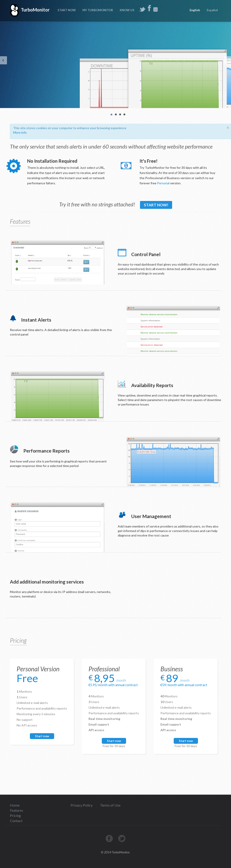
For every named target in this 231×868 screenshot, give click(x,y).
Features (17, 810)
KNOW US (127, 10)
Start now (42, 736)
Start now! (156, 205)
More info (20, 132)
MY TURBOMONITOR (98, 10)
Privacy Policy (82, 805)
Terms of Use (110, 805)
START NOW (67, 10)
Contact (16, 821)
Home (15, 805)
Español (212, 10)
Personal (163, 183)
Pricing (15, 815)
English (195, 10)
